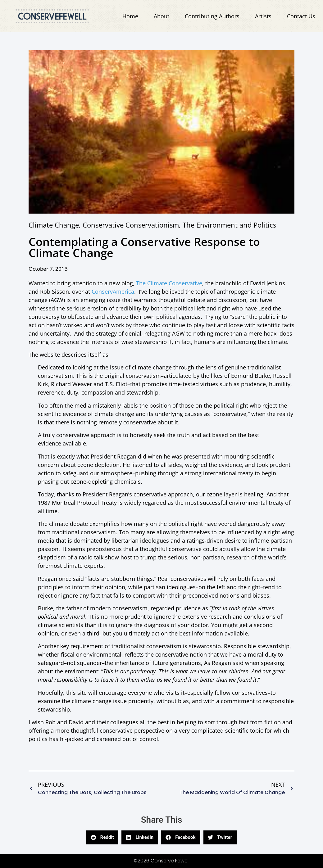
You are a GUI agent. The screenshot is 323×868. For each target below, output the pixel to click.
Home (130, 16)
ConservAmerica (113, 292)
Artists (263, 16)
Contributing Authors (212, 16)
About (161, 16)
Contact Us (301, 16)
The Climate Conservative (169, 283)
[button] (102, 837)
